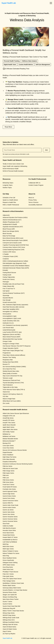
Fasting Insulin (7, 275)
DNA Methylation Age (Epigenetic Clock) (15, 263)
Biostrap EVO (7, 443)
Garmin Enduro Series (9, 496)
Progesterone (7, 353)
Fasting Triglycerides (9, 277)
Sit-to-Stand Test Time (9, 369)
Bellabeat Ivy (7, 434)
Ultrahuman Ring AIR (9, 608)
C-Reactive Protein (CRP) (10, 256)
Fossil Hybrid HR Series (10, 487)
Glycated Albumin (8, 298)
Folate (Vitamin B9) (8, 286)
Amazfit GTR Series (9, 420)
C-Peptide (6, 254)
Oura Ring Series (8, 567)
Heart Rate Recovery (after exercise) (14, 307)
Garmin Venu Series (9, 514)
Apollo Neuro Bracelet (9, 425)
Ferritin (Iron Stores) (9, 279)
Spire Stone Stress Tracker (11, 599)
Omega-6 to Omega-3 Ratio (11, 344)
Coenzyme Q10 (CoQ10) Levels (12, 243)
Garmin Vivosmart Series (10, 521)
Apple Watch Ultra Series (10, 429)
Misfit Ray (6, 544)
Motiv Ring (6, 556)
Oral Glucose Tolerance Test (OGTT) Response (17, 346)
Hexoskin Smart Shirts (9, 530)
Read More (8, 127)
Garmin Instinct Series (9, 507)
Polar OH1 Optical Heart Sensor (12, 579)
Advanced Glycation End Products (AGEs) (15, 217)
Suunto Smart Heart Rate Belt (11, 606)
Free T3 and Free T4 (9, 289)
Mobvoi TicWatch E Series (10, 551)
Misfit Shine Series (8, 546)
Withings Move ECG (9, 620)
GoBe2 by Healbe (8, 526)
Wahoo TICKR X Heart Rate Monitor (13, 611)
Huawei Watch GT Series (10, 537)
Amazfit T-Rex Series (9, 423)
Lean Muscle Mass (8, 328)
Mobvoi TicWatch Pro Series (11, 553)
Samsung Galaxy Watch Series (12, 588)
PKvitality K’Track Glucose (10, 572)
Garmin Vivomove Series (10, 519)
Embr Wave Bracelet (9, 459)
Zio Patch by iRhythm (9, 634)
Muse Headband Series (10, 558)
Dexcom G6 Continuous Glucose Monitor (15, 450)
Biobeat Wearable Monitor (10, 439)
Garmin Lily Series (8, 510)
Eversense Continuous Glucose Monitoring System (18, 464)
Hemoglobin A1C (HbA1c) (10, 312)
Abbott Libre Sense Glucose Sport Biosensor (16, 413)
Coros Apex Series (8, 446)
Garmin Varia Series (9, 512)
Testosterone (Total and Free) (11, 380)
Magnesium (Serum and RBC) (12, 334)
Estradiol (5, 270)
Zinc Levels (6, 403)
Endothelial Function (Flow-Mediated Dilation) (16, 266)
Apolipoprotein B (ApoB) (10, 224)
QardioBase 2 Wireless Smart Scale (13, 583)
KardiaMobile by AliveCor (10, 540)
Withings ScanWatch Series (11, 622)
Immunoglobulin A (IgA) (10, 316)
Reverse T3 (6, 364)
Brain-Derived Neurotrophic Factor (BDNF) (15, 240)
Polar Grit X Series (8, 574)
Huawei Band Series (9, 535)
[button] (51, 3)
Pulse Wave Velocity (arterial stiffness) (14, 355)
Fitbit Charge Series (9, 471)
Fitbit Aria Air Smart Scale (10, 468)
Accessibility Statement (35, 205)
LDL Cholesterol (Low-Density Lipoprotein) (15, 325)
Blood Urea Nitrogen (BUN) (11, 231)
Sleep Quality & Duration (10, 373)
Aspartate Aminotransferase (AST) (13, 227)
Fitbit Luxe (6, 478)
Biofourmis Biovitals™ (9, 441)
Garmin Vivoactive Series (10, 517)
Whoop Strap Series (9, 613)
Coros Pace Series (8, 448)
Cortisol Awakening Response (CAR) (14, 250)
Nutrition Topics (7, 188)
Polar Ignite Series (8, 576)
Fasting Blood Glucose (9, 273)
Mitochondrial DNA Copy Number (12, 339)
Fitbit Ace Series (8, 466)
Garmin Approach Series (10, 491)
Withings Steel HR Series (10, 624)
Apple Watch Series (9, 427)
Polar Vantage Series (9, 581)
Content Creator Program (36, 185)
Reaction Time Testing (9, 357)
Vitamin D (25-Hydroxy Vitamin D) (13, 394)
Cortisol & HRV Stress (9, 252)
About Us (31, 198)
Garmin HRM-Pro (8, 503)
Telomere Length (8, 378)
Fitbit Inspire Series (8, 473)
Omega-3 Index (7, 341)
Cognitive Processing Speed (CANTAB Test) (16, 245)
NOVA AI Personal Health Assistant (13, 171)
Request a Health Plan (9, 202)
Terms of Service (33, 202)
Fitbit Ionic (6, 475)
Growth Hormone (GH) (9, 302)
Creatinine (6, 259)
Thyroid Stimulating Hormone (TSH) (13, 383)
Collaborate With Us (34, 183)
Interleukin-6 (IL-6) (8, 323)
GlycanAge (6, 295)
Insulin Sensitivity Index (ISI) (11, 321)
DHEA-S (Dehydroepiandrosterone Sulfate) (15, 261)
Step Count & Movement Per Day (13, 376)
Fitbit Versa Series (8, 482)
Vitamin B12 (6, 392)
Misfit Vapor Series (8, 549)
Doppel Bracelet (7, 452)
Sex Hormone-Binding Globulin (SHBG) (14, 367)
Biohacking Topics (8, 183)
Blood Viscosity (7, 234)
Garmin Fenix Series (9, 498)
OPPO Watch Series (9, 565)
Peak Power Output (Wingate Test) (13, 351)
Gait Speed (6, 291)
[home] (9, 3)
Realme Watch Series (9, 585)
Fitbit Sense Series (8, 480)
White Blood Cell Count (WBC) (12, 401)
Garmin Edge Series (9, 494)
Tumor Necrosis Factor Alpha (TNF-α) (14, 390)
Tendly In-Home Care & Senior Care (13, 164)
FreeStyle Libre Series (9, 489)
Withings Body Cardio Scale (11, 618)
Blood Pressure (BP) (9, 229)
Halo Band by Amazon (9, 528)
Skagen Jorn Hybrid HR (10, 595)
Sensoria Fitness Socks (10, 592)
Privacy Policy (33, 200)
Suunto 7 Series (7, 602)
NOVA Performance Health (11, 169)
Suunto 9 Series (7, 604)
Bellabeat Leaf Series (9, 436)
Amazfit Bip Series (8, 418)
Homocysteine (7, 314)
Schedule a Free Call (9, 198)
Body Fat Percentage (9, 236)
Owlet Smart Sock (8, 569)
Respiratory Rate (8, 360)
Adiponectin (6, 215)
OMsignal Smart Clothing (10, 563)
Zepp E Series (7, 631)
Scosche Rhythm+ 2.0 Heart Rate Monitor (15, 590)
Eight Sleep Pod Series (10, 457)
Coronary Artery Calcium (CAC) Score (14, 247)
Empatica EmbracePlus (10, 462)
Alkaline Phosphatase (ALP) (11, 222)
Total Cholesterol (8, 385)
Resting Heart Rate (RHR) (10, 362)
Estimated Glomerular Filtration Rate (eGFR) (16, 268)
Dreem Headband (8, 455)
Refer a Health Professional (11, 205)
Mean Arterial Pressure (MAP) (12, 337)
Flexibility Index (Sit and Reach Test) (13, 284)
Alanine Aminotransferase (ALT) (12, 220)
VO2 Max (5, 396)
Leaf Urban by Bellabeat (10, 542)
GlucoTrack (6, 524)
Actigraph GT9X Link (9, 416)
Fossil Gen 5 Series (9, 485)
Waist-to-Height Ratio (9, 399)
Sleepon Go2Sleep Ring (10, 597)
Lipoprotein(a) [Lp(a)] (9, 330)
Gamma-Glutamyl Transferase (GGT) (14, 293)
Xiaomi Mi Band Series (9, 627)
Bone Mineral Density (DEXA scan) (13, 238)
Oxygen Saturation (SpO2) (11, 348)
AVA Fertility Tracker (9, 432)
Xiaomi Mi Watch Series (10, 629)
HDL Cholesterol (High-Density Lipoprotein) (15, 305)
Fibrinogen (6, 282)
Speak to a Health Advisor (10, 200)
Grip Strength (7, 300)
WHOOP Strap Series (9, 615)
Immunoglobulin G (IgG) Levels (12, 318)
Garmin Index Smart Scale (10, 505)
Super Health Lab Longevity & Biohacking (15, 166)
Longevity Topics (8, 185)
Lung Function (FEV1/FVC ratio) (12, 332)
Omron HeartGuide (8, 560)
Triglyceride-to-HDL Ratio (10, 387)
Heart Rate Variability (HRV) (11, 309)
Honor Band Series (8, 533)
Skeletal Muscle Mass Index (11, 371)
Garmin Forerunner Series (10, 501)
